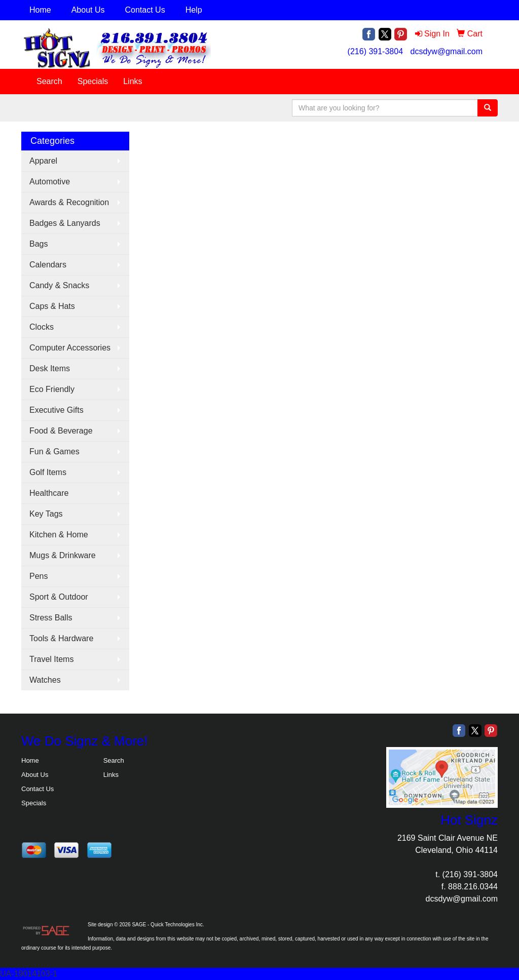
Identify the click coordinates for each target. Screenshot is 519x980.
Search (49, 81)
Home (40, 10)
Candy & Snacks (59, 285)
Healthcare (49, 493)
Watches (45, 680)
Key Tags (46, 514)
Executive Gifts (57, 410)
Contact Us (145, 10)
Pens (39, 576)
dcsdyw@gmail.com (446, 51)
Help (194, 10)
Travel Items (51, 659)
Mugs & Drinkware (63, 555)
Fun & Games (54, 452)
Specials (93, 81)
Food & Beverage (61, 431)
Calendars (48, 265)
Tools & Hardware (61, 638)
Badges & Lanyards (65, 223)
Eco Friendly (52, 389)
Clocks (42, 327)
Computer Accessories (70, 348)
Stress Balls (51, 618)
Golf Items (48, 472)
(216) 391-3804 (375, 51)
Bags (39, 244)
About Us (88, 10)
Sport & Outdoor (59, 597)
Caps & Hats (52, 306)
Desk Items (50, 368)
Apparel (43, 161)
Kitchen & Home (59, 535)
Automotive (50, 182)
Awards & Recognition (69, 202)
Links (133, 81)
